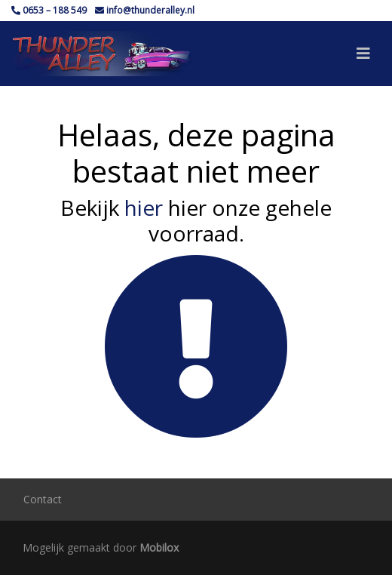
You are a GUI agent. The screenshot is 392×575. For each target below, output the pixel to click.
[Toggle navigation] (363, 54)
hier (144, 208)
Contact (43, 499)
